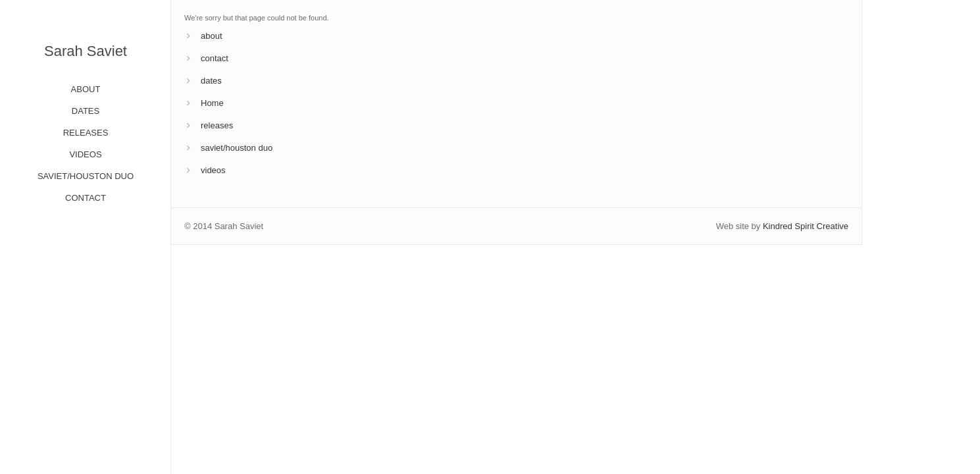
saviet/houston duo (237, 148)
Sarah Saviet (86, 51)
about (212, 36)
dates (211, 81)
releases (217, 125)
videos (213, 170)
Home (212, 103)
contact (215, 58)
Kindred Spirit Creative (806, 226)
